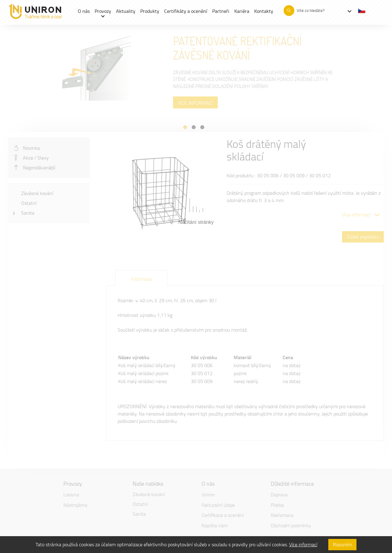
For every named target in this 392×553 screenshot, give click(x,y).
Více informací (303, 544)
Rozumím (342, 544)
